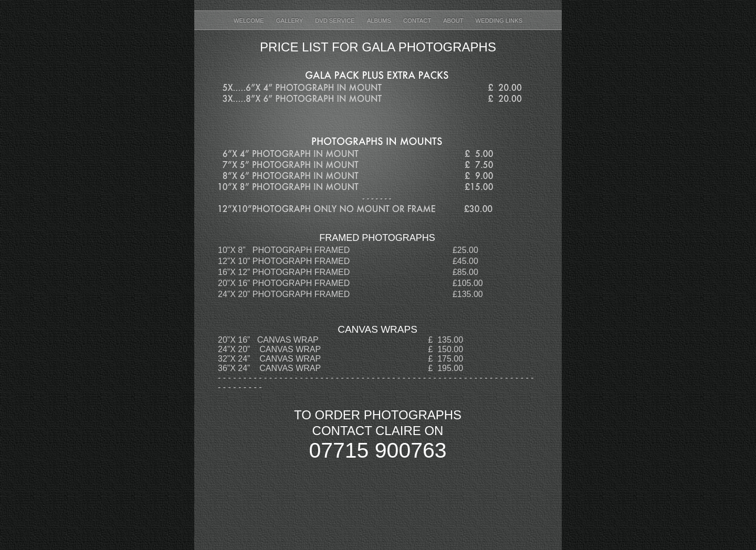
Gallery (290, 20)
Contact (418, 20)
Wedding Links (499, 20)
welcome (250, 20)
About (454, 20)
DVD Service (336, 20)
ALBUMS (380, 20)
